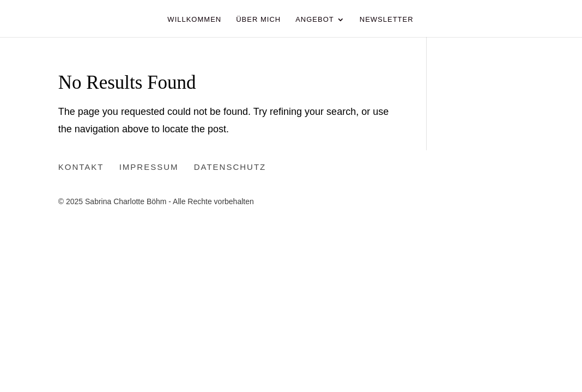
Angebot (315, 20)
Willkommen (194, 20)
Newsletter (387, 20)
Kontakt (81, 167)
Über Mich (258, 20)
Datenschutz (230, 167)
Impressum (149, 167)
